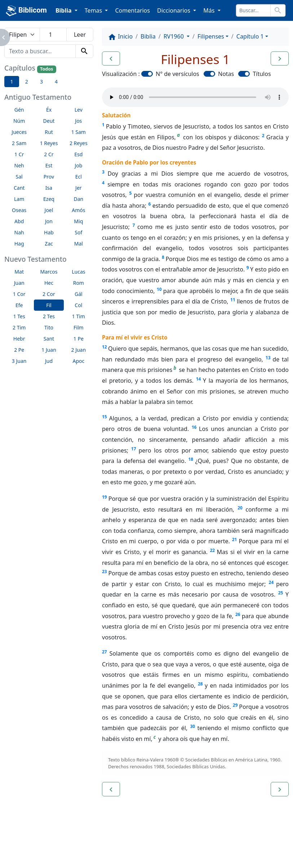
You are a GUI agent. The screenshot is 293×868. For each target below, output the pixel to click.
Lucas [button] (78, 272)
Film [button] (79, 327)
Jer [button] (79, 188)
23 (105, 572)
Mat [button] (19, 272)
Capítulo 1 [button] (250, 36)
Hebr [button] (19, 339)
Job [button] (78, 165)
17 (134, 449)
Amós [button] (78, 210)
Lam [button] (19, 199)
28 (200, 684)
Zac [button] (49, 244)
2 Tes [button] (49, 316)
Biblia (148, 36)
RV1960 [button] (174, 36)
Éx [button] (49, 110)
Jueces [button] (19, 132)
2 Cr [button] (49, 154)
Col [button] (78, 305)
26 (238, 614)
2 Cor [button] (49, 294)
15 (105, 417)
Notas (226, 74)
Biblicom (26, 11)
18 (191, 459)
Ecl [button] (79, 177)
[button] (111, 59)
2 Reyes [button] (79, 143)
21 (235, 539)
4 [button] (56, 82)
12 (105, 347)
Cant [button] (19, 188)
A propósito (63, 843)
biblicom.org (35, 855)
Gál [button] (79, 294)
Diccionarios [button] (174, 10)
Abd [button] (19, 221)
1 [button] (12, 82)
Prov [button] (49, 177)
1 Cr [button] (19, 154)
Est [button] (49, 165)
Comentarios (132, 10)
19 (105, 497)
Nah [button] (19, 232)
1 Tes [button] (19, 316)
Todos (46, 69)
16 (194, 427)
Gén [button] (19, 110)
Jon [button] (49, 221)
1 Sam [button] (79, 132)
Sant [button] (49, 339)
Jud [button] (49, 361)
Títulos (262, 74)
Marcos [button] (49, 272)
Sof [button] (78, 232)
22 (212, 550)
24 (271, 582)
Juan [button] (19, 283)
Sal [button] (19, 177)
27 (105, 652)
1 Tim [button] (79, 316)
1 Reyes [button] (49, 143)
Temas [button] (94, 10)
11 (233, 300)
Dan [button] (78, 199)
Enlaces (22, 843)
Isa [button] (49, 188)
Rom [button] (79, 283)
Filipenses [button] (211, 36)
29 (235, 705)
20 (240, 508)
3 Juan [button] (19, 361)
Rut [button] (49, 132)
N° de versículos (177, 74)
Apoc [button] (78, 361)
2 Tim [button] (19, 327)
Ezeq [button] (49, 199)
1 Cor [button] (19, 294)
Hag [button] (19, 244)
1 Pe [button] (79, 339)
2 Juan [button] (79, 350)
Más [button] (210, 10)
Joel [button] (49, 210)
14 (199, 379)
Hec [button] (49, 283)
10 (159, 289)
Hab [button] (49, 232)
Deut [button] (49, 121)
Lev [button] (79, 110)
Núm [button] (19, 121)
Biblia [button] (64, 10)
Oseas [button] (19, 210)
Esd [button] (78, 154)
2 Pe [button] (19, 350)
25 (281, 593)
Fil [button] (49, 305)
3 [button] (41, 82)
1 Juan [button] (49, 350)
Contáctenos (110, 843)
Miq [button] (78, 221)
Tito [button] (49, 327)
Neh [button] (19, 165)
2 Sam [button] (19, 143)
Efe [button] (19, 305)
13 (268, 358)
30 (192, 726)
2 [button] (27, 82)
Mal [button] (79, 244)
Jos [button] (78, 121)
